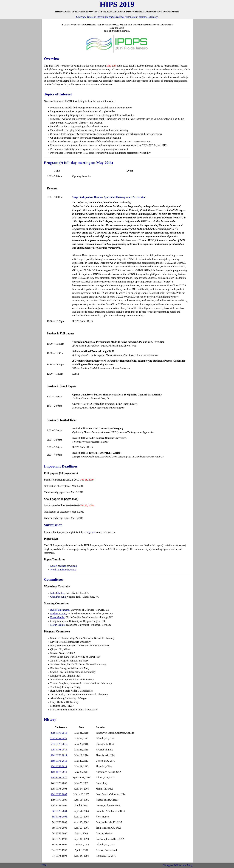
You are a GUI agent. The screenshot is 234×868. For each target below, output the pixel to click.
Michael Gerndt (58, 614)
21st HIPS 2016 (59, 744)
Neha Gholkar (57, 593)
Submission (131, 17)
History (154, 17)
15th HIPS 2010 (59, 778)
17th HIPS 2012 (59, 766)
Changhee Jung (58, 597)
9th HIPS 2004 (59, 811)
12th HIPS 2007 (59, 794)
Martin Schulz (58, 625)
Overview (81, 17)
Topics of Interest (96, 17)
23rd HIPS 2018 (59, 733)
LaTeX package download (64, 566)
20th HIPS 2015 (59, 750)
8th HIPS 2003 (59, 817)
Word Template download (63, 570)
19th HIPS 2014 (59, 755)
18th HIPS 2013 (59, 761)
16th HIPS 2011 (59, 772)
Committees (143, 17)
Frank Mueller (58, 617)
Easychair (91, 532)
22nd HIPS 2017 (59, 738)
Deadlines (119, 17)
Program (109, 17)
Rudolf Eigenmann (60, 610)
